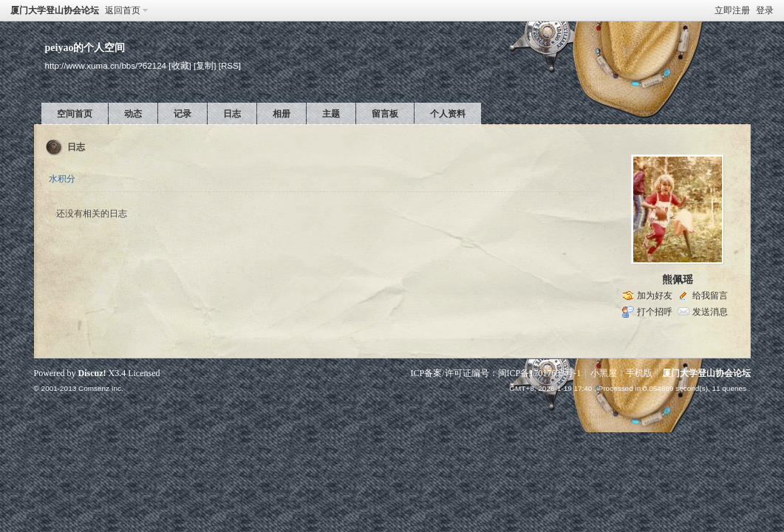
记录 (183, 114)
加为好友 (655, 296)
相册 (282, 114)
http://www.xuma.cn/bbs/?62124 (106, 65)
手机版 (639, 373)
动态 (133, 114)
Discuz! (92, 373)
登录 (765, 10)
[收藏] (180, 65)
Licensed (144, 373)
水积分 (62, 179)
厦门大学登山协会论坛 (55, 10)
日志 (232, 114)
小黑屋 (604, 373)
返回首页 (123, 10)
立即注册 (732, 10)
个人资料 (448, 114)
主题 (331, 114)
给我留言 (710, 296)
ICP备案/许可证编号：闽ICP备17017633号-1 (496, 373)
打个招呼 (655, 312)
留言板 (385, 114)
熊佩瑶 (678, 280)
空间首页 (75, 114)
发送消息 (710, 312)
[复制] (205, 65)
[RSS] (230, 65)
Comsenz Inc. (101, 388)
